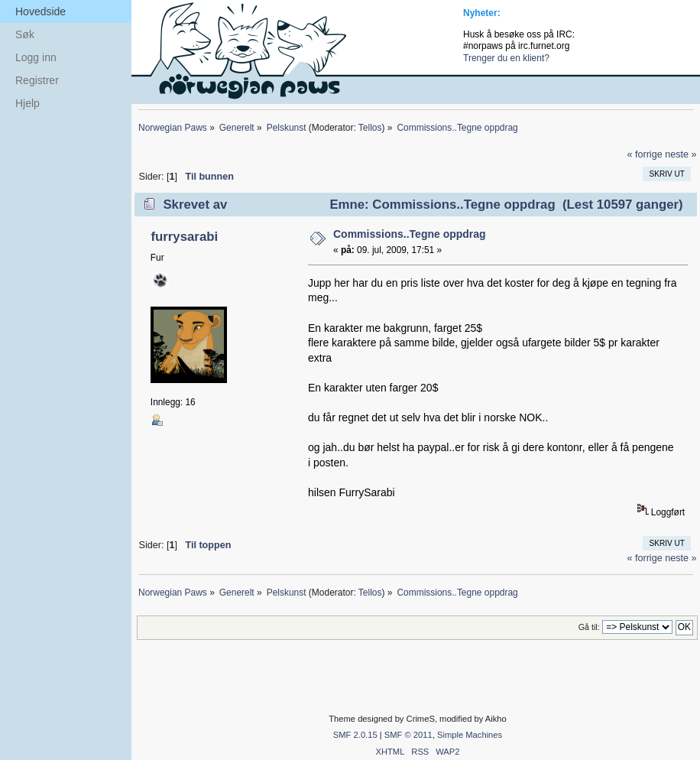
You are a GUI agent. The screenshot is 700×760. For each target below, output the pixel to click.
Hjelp (28, 103)
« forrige (644, 154)
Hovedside (41, 11)
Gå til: (589, 627)
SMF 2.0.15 (355, 735)
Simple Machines (470, 735)
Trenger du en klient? (506, 58)
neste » (681, 154)
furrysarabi (184, 237)
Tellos (370, 128)
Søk (25, 34)
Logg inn (36, 57)
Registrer (37, 80)
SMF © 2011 (408, 735)
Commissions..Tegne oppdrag (410, 234)
